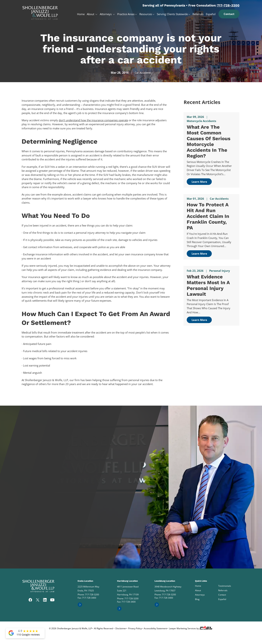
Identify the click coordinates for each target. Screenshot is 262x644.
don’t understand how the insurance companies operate (93, 120)
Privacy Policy (135, 628)
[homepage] (40, 12)
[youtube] (52, 600)
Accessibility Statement (155, 628)
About (91, 14)
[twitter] (38, 600)
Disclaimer (121, 628)
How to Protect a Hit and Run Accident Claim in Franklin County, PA (208, 216)
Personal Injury (220, 271)
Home (81, 14)
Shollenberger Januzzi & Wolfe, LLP (74, 628)
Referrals (198, 14)
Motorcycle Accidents (201, 121)
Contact (229, 14)
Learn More (199, 182)
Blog (197, 599)
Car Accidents (143, 73)
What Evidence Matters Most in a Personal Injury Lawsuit (208, 285)
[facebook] (30, 600)
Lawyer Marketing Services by (191, 628)
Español (211, 14)
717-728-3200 (228, 5)
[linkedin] (45, 600)
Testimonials (225, 586)
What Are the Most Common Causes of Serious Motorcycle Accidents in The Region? (209, 141)
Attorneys (106, 14)
